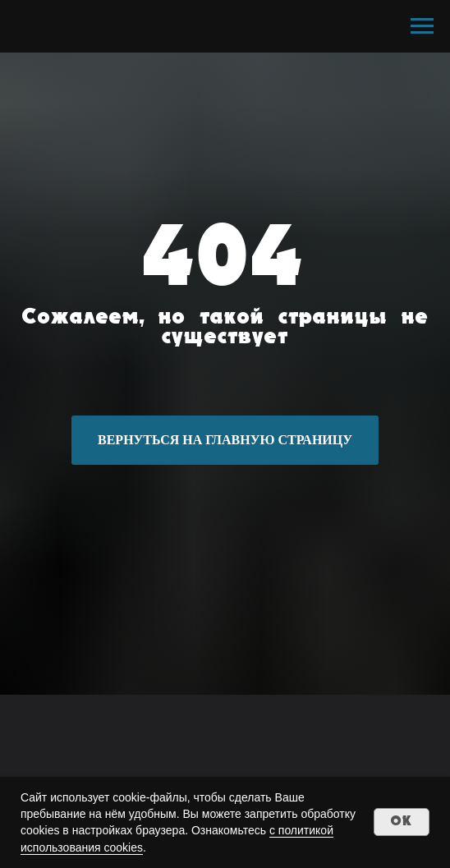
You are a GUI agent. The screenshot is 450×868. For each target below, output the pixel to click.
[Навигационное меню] (422, 26)
